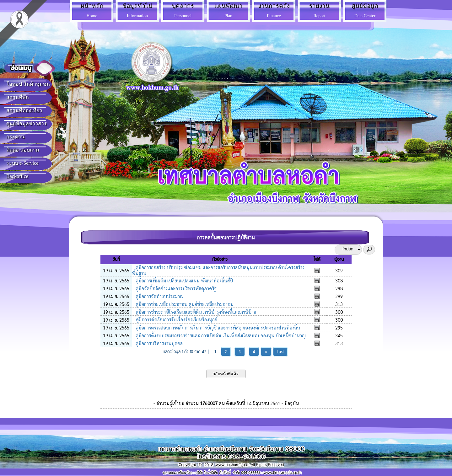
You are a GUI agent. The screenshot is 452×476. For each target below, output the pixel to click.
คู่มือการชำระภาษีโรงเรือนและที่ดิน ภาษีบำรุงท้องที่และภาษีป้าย (195, 312)
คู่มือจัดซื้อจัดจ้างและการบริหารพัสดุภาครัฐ (175, 288)
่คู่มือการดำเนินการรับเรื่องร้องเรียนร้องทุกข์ (176, 319)
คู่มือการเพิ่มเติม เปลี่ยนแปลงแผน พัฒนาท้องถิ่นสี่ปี (184, 280)
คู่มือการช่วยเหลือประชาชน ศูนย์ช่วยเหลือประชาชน (184, 304)
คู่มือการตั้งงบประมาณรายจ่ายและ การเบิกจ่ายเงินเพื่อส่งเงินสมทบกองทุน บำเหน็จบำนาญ (220, 335)
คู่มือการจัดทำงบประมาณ (159, 296)
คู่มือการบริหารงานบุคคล (159, 343)
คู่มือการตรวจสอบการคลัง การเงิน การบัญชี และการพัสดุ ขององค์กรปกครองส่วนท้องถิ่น (217, 327)
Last (280, 352)
